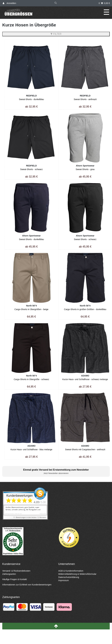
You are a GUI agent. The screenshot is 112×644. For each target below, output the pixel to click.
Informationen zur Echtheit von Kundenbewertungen (27, 585)
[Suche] (56, 3)
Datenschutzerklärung (69, 577)
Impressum (64, 580)
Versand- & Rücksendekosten (16, 571)
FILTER (56, 34)
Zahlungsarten (9, 574)
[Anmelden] (9, 3)
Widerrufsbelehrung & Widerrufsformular (77, 574)
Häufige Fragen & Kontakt (15, 579)
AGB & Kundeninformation (71, 571)
